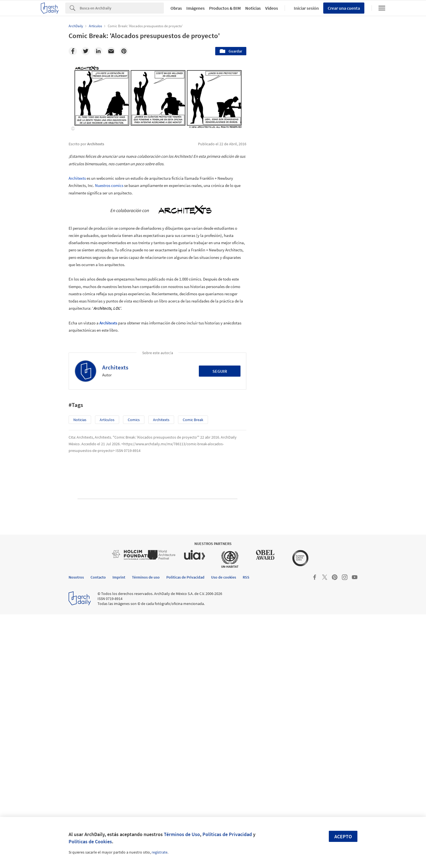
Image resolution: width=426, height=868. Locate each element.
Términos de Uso (182, 834)
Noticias (253, 8)
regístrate (160, 852)
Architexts (77, 178)
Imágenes (196, 8)
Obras (176, 8)
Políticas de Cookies (90, 841)
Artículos (107, 420)
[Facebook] (73, 51)
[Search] (122, 8)
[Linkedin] (98, 51)
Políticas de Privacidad (227, 834)
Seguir (220, 371)
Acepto (343, 836)
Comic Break (193, 420)
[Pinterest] (124, 51)
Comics (134, 420)
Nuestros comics (109, 185)
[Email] (111, 51)
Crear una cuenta (344, 8)
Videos (272, 8)
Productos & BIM (225, 8)
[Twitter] (86, 51)
